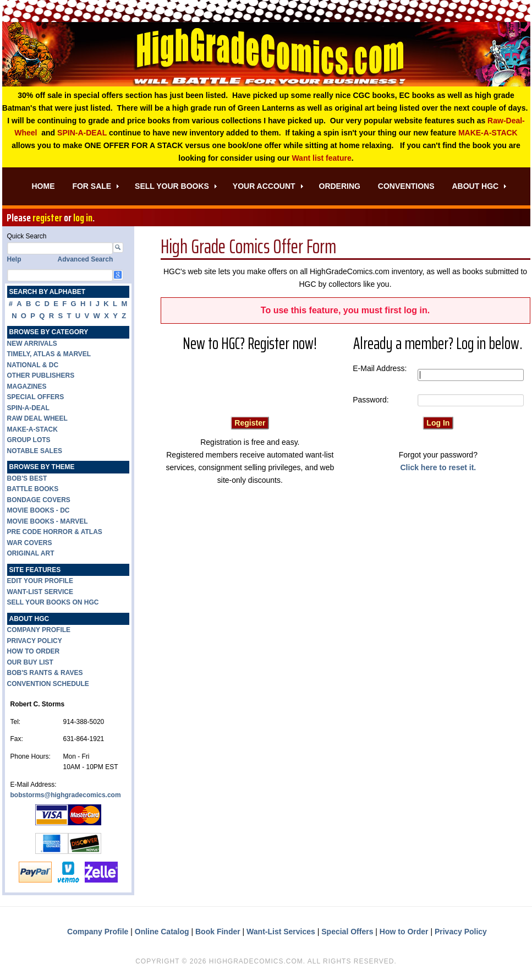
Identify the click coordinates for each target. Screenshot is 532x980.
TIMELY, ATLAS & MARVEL (49, 356)
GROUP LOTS (29, 442)
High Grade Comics (266, 55)
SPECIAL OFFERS (36, 399)
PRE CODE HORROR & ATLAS (55, 533)
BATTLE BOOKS (33, 491)
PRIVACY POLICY (35, 642)
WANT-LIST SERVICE (40, 594)
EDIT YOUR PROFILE (40, 582)
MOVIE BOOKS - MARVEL (48, 523)
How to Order (404, 933)
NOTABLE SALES (35, 453)
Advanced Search (86, 261)
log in (83, 219)
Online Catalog (162, 933)
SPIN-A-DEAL (82, 134)
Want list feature (321, 160)
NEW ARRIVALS (32, 345)
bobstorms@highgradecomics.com (66, 797)
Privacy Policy (461, 933)
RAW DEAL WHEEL (37, 420)
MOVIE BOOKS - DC (39, 512)
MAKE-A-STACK (488, 134)
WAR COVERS (30, 545)
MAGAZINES (27, 388)
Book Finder (218, 933)
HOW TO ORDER (34, 653)
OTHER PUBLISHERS (41, 377)
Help (14, 261)
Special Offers (347, 933)
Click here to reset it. (438, 469)
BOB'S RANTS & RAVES (45, 674)
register (47, 219)
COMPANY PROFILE (39, 631)
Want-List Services (281, 933)
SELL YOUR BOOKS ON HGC (53, 604)
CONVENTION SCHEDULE (48, 685)
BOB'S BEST (27, 480)
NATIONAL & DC (33, 367)
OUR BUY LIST (30, 663)
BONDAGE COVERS (39, 502)
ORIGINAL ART (31, 555)
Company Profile (98, 933)
